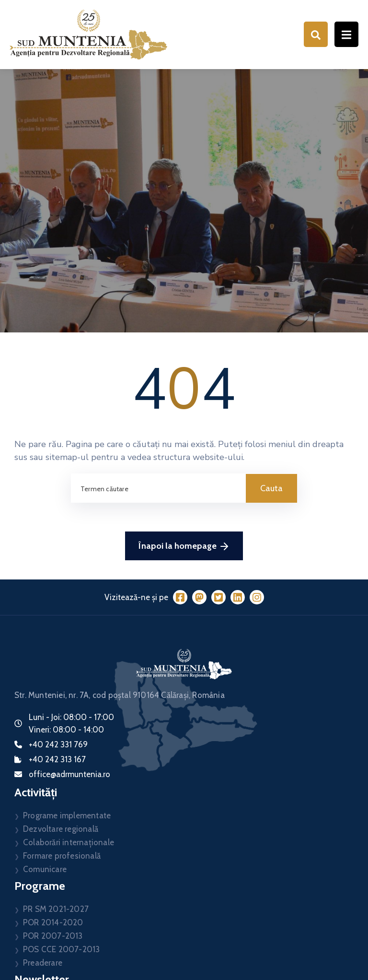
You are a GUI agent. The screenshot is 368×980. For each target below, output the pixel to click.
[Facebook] (180, 597)
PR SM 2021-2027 (56, 909)
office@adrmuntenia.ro (69, 774)
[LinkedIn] (238, 597)
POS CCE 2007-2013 (61, 949)
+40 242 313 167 (57, 759)
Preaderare (43, 963)
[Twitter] (218, 597)
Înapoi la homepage (184, 546)
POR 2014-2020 (53, 922)
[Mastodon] (199, 597)
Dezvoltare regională (61, 829)
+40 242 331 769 (58, 744)
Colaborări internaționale (69, 842)
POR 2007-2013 (53, 936)
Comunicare (45, 869)
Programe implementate (67, 815)
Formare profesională (62, 856)
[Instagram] (257, 597)
